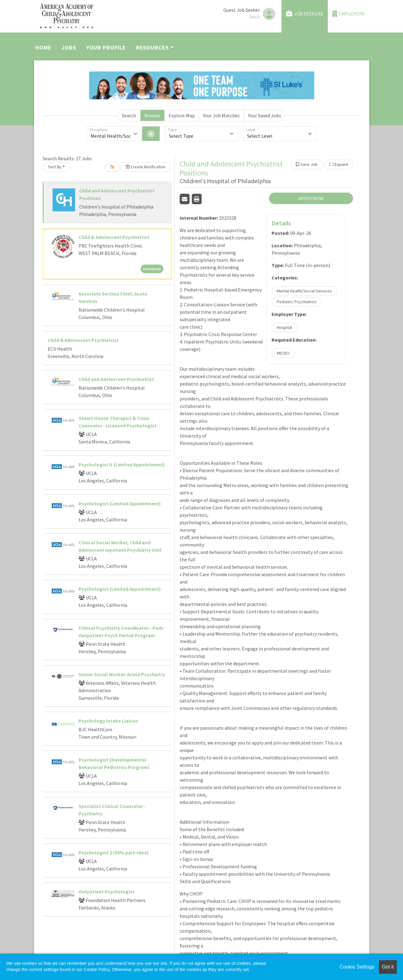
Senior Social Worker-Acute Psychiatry (122, 674)
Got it (388, 967)
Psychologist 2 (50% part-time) (114, 853)
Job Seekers (305, 14)
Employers (349, 14)
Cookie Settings (357, 967)
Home (43, 47)
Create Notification (146, 167)
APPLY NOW (311, 198)
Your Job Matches (221, 115)
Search (129, 115)
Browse (152, 115)
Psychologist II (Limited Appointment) (122, 464)
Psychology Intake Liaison (108, 721)
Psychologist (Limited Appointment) (120, 503)
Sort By (55, 167)
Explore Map (182, 115)
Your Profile (106, 47)
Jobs (69, 47)
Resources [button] (152, 47)
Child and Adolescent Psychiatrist (116, 379)
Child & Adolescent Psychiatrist (114, 237)
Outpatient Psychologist (107, 891)
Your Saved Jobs (265, 115)
